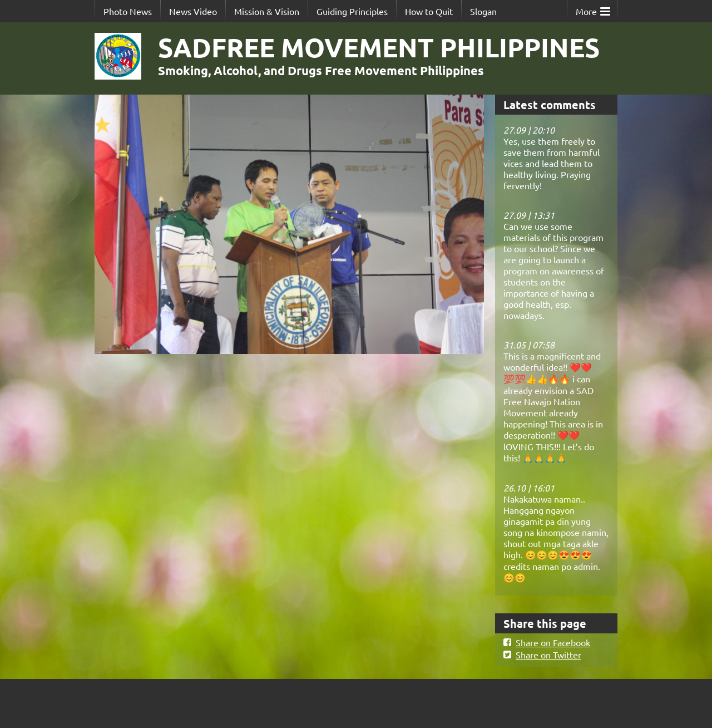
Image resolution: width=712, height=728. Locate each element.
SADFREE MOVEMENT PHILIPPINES (379, 47)
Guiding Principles (352, 11)
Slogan (483, 11)
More (593, 9)
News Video (193, 11)
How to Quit (429, 11)
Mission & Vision (267, 11)
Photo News (128, 11)
